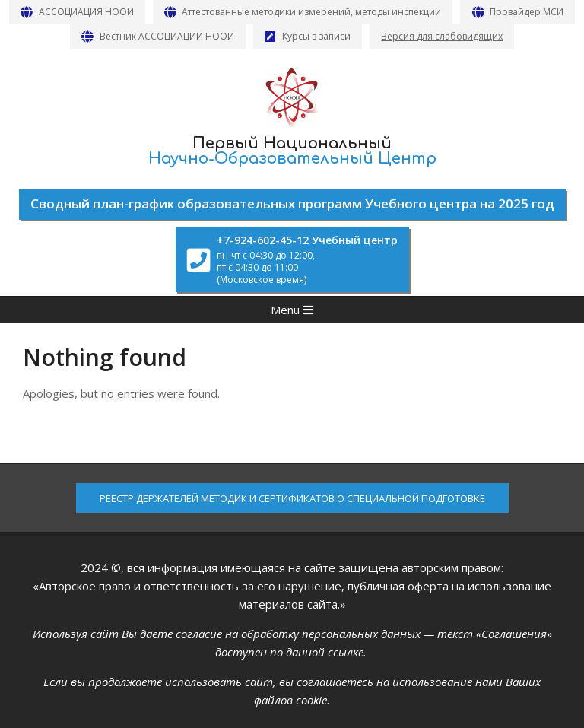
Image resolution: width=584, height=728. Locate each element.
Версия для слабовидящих (442, 36)
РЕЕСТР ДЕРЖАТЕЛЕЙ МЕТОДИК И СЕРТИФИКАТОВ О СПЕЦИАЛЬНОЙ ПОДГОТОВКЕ (292, 498)
